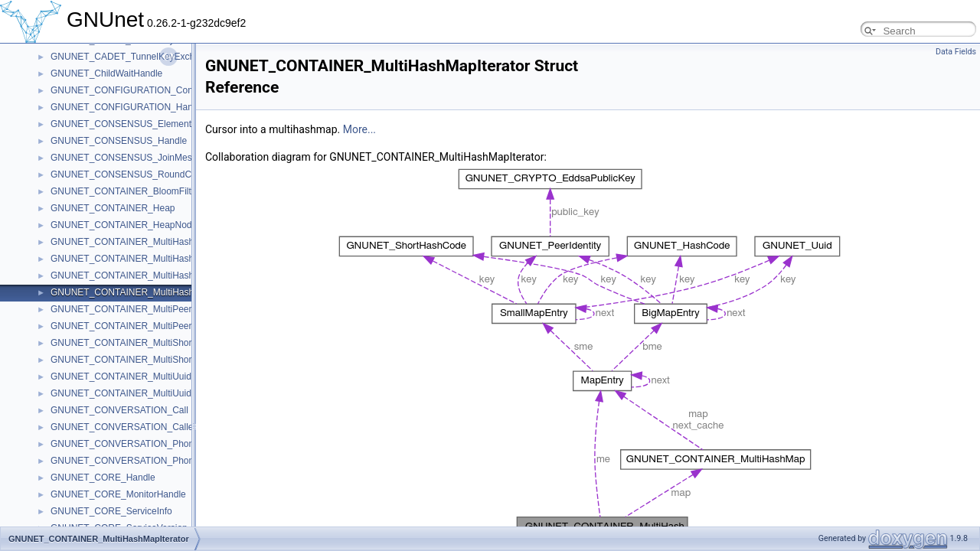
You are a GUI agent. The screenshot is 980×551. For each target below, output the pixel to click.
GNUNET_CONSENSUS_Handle (119, 141)
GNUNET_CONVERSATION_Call (119, 410)
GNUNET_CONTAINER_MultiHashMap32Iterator (151, 275)
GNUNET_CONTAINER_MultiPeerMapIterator (145, 326)
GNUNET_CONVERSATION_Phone (125, 444)
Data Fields (956, 52)
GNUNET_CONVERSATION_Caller (123, 427)
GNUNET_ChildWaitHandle (106, 73)
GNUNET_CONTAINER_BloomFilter (125, 191)
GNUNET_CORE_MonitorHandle (118, 494)
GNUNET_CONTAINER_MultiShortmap (131, 343)
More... (359, 129)
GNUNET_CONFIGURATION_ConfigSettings (143, 90)
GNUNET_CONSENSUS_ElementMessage (140, 124)
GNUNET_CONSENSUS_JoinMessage (131, 158)
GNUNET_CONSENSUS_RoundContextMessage (152, 174)
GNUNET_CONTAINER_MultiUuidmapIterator (144, 393)
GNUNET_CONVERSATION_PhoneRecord (140, 461)
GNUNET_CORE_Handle (103, 478)
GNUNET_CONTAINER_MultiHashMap (131, 242)
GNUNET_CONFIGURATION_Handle (128, 107)
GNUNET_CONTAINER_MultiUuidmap (130, 377)
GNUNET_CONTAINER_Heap (113, 208)
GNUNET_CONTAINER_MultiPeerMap (130, 309)
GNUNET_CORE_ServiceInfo (111, 511)
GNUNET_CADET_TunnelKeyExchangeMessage (152, 57)
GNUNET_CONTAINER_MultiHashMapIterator (146, 292)
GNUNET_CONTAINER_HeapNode (124, 225)
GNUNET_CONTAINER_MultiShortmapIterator (146, 360)
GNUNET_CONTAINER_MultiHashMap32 (136, 259)
